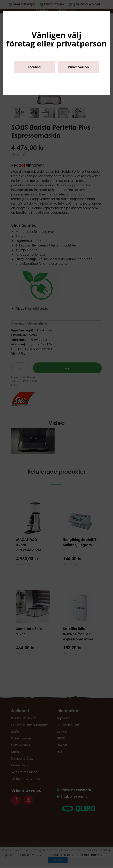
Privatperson (79, 67)
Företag (34, 67)
